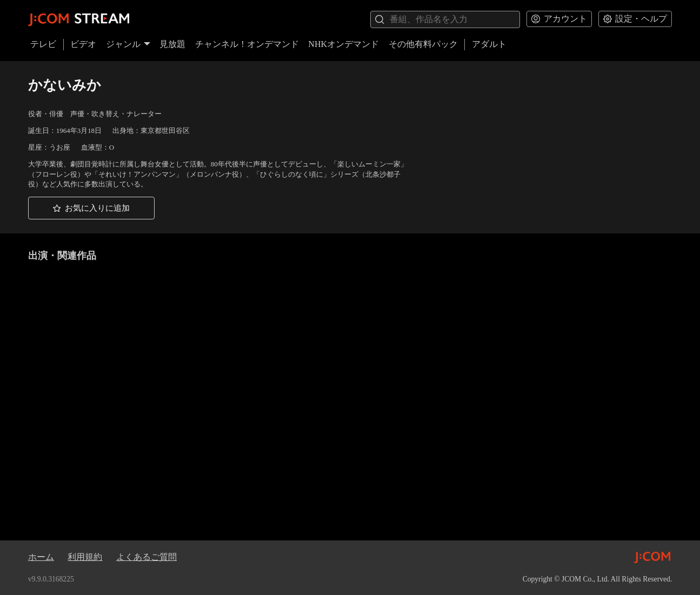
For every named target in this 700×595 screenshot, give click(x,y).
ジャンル (128, 44)
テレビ (43, 44)
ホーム (41, 557)
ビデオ (83, 44)
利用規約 (85, 557)
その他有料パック (423, 44)
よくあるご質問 (146, 557)
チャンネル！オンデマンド (247, 44)
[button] (91, 208)
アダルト (489, 44)
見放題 (172, 44)
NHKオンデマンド (344, 44)
